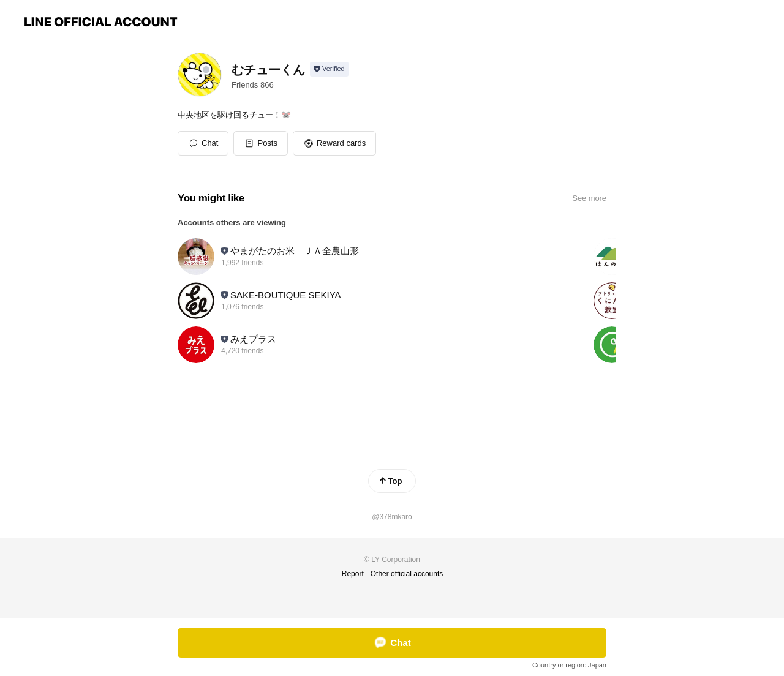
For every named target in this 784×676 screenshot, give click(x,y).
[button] (261, 143)
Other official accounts (407, 574)
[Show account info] (329, 69)
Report (353, 574)
